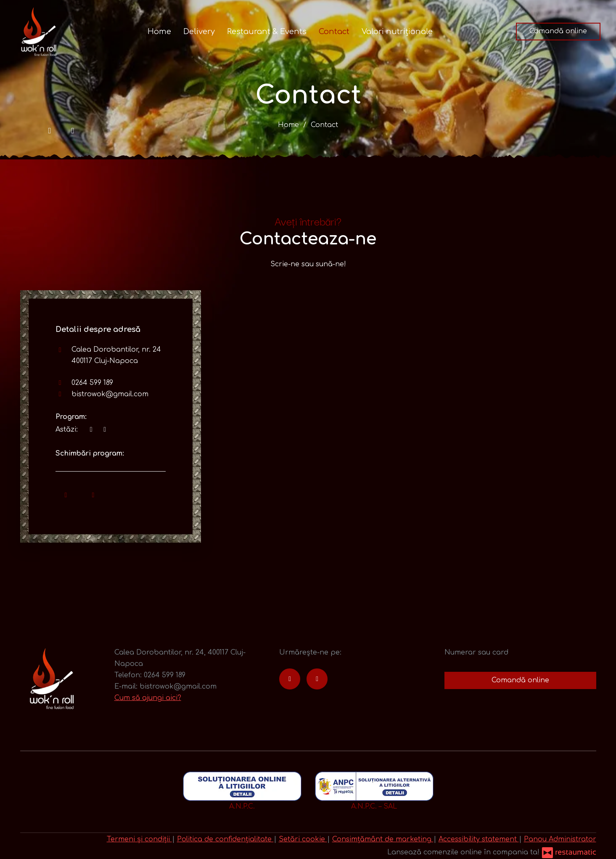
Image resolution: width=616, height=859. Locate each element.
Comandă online (558, 31)
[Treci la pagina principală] (39, 32)
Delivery (199, 32)
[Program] (105, 430)
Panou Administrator (560, 839)
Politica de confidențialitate (225, 839)
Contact (334, 32)
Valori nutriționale (397, 32)
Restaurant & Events (267, 32)
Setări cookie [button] (303, 839)
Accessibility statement (479, 839)
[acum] (91, 430)
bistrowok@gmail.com (110, 394)
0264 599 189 (92, 383)
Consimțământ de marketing (383, 839)
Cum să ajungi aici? (148, 698)
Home (159, 32)
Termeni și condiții (139, 839)
